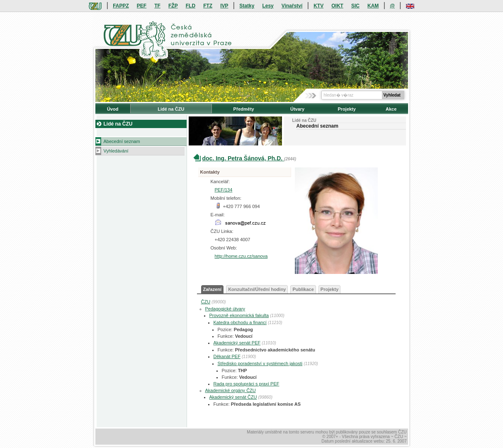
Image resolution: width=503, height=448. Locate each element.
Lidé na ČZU (171, 109)
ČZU (206, 302)
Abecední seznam (122, 141)
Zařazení (213, 289)
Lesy (268, 6)
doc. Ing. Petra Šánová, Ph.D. (243, 158)
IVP (224, 6)
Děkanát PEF (227, 356)
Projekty (346, 109)
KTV (318, 6)
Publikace (303, 289)
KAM (373, 6)
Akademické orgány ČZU (231, 390)
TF (157, 6)
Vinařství (292, 6)
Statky (247, 6)
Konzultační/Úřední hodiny (257, 289)
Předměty (244, 109)
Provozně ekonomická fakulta (239, 315)
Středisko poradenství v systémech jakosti (260, 363)
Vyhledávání (116, 151)
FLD (191, 6)
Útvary (297, 109)
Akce (391, 109)
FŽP (173, 6)
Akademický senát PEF (237, 343)
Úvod (113, 109)
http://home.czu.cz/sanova (241, 256)
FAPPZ (121, 6)
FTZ (208, 6)
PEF (142, 6)
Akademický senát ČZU (233, 397)
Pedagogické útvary (225, 309)
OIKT (337, 6)
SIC (355, 6)
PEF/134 (224, 190)
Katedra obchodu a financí (240, 322)
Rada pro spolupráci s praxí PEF (247, 384)
